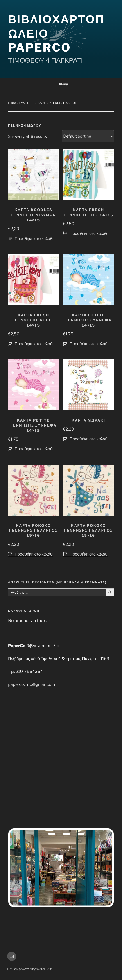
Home (12, 103)
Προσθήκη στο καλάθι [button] (34, 239)
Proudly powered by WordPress (30, 969)
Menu (61, 84)
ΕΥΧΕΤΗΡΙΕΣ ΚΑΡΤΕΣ (34, 103)
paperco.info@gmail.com (32, 684)
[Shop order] (88, 136)
